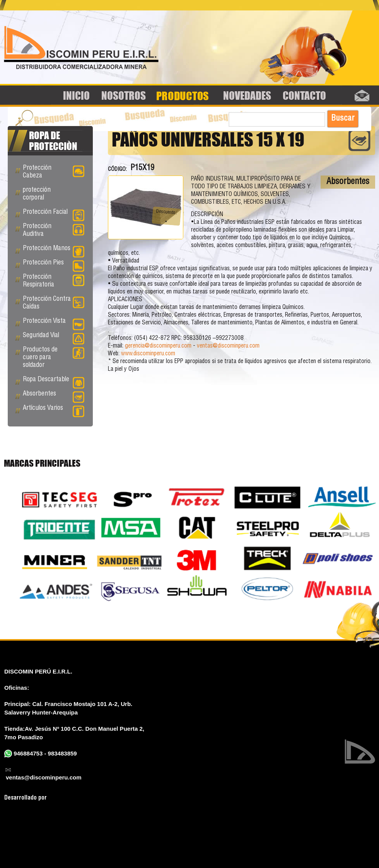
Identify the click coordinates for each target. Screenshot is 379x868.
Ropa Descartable (54, 381)
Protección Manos (54, 250)
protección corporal (37, 194)
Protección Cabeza (54, 172)
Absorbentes (348, 182)
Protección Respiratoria (54, 281)
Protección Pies (54, 264)
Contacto (304, 95)
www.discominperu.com (148, 354)
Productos (183, 95)
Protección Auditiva (54, 231)
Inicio (76, 95)
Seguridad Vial (54, 337)
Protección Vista (54, 323)
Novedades (247, 95)
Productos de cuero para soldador (54, 358)
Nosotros (124, 95)
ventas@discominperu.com (228, 346)
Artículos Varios (54, 410)
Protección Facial (54, 214)
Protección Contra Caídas (54, 303)
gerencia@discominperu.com (158, 346)
